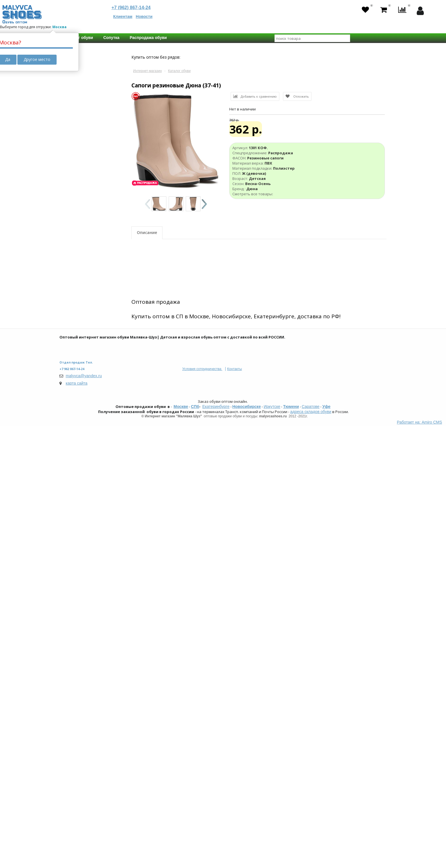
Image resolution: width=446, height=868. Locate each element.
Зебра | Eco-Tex (84, 697)
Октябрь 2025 (82, 172)
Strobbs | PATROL (85, 714)
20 (100, 541)
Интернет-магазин (147, 71)
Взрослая (79, 465)
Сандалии (79, 272)
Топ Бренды (77, 634)
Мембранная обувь (88, 207)
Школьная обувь (85, 201)
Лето (75, 489)
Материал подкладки (87, 361)
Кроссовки (80, 266)
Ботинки (78, 278)
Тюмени (291, 848)
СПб (195, 848)
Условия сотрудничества (202, 810)
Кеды (75, 284)
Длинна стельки (81, 592)
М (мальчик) (81, 424)
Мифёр (76, 667)
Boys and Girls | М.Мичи (91, 644)
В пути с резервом (83, 126)
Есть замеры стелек (88, 578)
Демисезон (80, 512)
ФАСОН (72, 256)
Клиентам (123, 17)
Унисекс (77, 435)
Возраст (73, 449)
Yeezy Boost (81, 218)
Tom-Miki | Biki (83, 650)
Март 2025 (79, 160)
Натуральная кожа (87, 319)
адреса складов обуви (311, 853)
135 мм (76, 614)
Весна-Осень (82, 500)
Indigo (75, 702)
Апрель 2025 (81, 166)
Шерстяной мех (84, 388)
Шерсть (77, 383)
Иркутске (272, 848)
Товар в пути (78, 108)
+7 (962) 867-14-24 (131, 8)
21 (114, 541)
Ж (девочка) (81, 429)
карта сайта (77, 825)
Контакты (235, 810)
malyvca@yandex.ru (84, 817)
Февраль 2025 (83, 155)
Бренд (71, 686)
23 (86, 548)
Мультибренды (84, 719)
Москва (59, 27)
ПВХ (74, 336)
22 (72, 548)
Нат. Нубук (80, 342)
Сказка (77, 708)
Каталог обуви (179, 71)
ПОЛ (69, 413)
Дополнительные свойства (83, 188)
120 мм (104, 602)
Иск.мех (77, 394)
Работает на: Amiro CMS (419, 864)
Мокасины (80, 289)
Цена (70, 55)
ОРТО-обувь (81, 212)
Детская (78, 459)
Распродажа (81, 242)
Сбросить (80, 740)
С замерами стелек (84, 567)
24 (101, 548)
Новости (144, 17)
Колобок (78, 661)
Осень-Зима (81, 506)
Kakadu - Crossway (87, 656)
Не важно (79, 541)
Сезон (71, 479)
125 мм (76, 608)
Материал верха (81, 309)
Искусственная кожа (89, 325)
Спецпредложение (84, 232)
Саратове (311, 848)
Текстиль (78, 330)
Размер (72, 531)
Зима (75, 495)
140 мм (98, 614)
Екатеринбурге (216, 848)
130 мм (98, 608)
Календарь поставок (86, 144)
